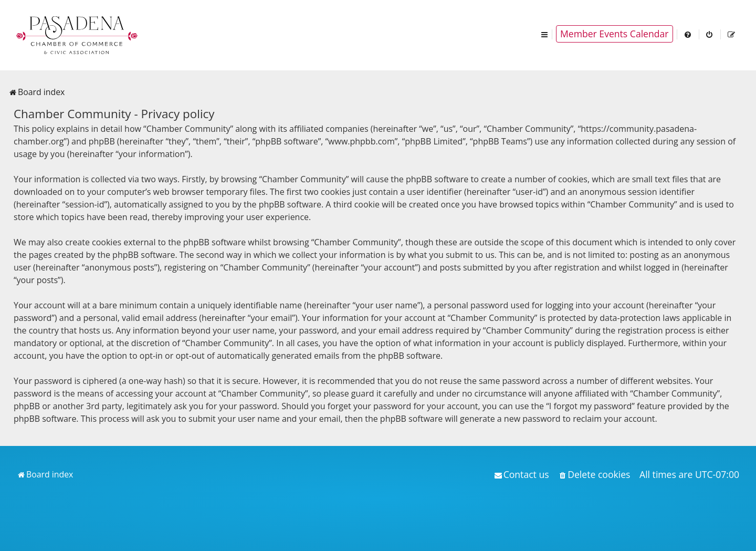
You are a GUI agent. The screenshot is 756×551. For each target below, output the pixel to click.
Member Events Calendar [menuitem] (615, 34)
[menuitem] (688, 34)
